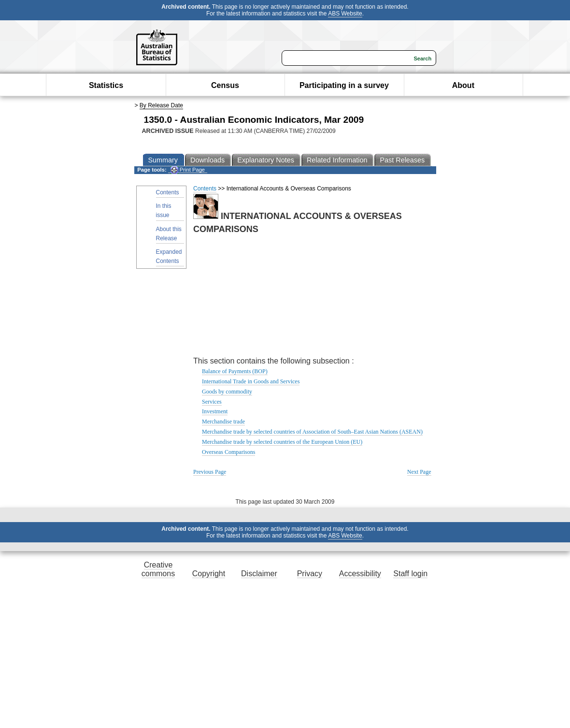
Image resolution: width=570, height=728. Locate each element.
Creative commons (158, 569)
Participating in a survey (344, 85)
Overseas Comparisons (228, 452)
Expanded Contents (169, 256)
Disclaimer (259, 574)
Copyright (209, 574)
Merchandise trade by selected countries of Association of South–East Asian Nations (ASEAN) (312, 432)
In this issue (164, 211)
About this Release (169, 234)
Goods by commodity (227, 392)
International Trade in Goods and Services (251, 381)
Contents (168, 192)
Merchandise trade (223, 422)
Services (212, 402)
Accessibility (360, 574)
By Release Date (161, 105)
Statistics (106, 85)
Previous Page (210, 472)
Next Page (419, 472)
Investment (215, 411)
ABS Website (345, 14)
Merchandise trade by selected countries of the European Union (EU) (282, 442)
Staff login (410, 574)
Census (225, 85)
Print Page (188, 170)
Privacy (310, 574)
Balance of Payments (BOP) (235, 371)
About (463, 85)
